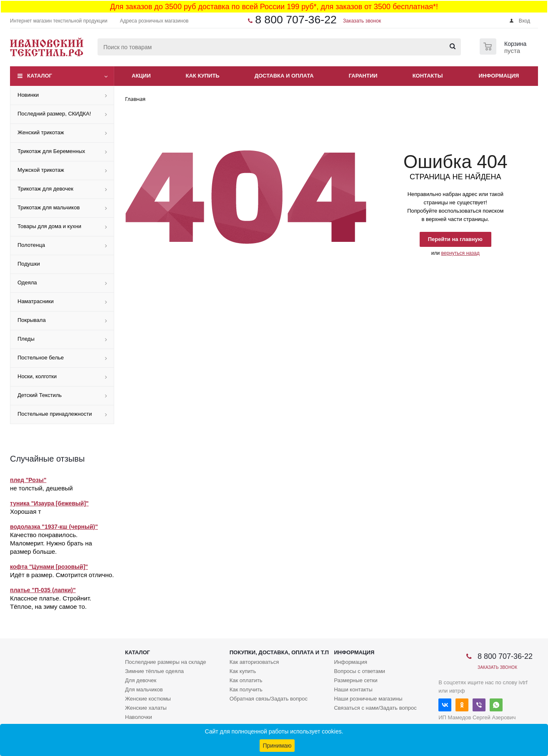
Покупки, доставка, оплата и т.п (279, 652)
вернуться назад (460, 253)
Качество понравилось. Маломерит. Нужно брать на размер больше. (51, 543)
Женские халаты (146, 708)
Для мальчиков (144, 689)
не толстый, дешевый (41, 488)
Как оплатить (246, 680)
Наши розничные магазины (368, 699)
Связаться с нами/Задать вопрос (375, 708)
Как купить (203, 76)
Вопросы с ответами (359, 671)
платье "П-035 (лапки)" (43, 590)
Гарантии (363, 76)
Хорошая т (25, 511)
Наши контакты (353, 689)
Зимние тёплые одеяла (154, 671)
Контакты (428, 76)
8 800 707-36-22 (296, 20)
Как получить (246, 689)
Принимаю (277, 746)
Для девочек (141, 680)
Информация (499, 76)
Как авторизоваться (254, 662)
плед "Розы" (28, 480)
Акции (141, 76)
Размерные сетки (355, 680)
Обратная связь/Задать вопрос (269, 699)
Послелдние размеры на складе (166, 662)
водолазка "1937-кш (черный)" (54, 527)
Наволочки (139, 717)
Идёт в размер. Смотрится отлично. (62, 575)
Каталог (40, 76)
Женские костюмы (148, 699)
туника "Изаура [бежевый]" (49, 503)
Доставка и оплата (284, 76)
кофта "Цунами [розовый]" (49, 567)
